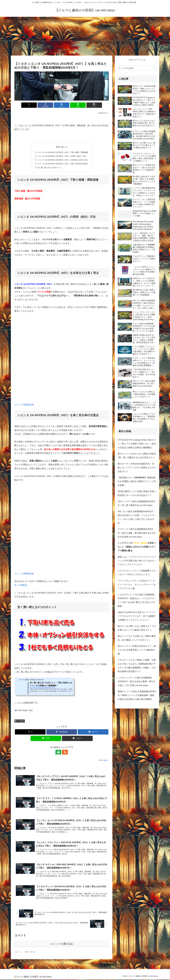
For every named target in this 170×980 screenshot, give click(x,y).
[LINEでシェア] (77, 105)
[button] (93, 105)
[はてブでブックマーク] (62, 105)
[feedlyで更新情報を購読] (59, 752)
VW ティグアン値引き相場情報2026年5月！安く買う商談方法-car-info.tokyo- (136, 503)
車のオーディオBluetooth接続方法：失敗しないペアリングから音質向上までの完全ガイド (137, 468)
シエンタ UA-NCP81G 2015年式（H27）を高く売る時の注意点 (63, 164)
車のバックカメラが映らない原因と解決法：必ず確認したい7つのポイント (137, 638)
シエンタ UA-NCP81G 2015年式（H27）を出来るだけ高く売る (63, 160)
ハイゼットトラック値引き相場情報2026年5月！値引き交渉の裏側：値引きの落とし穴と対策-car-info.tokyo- (136, 682)
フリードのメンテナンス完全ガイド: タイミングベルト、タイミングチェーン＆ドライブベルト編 (137, 585)
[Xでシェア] (30, 105)
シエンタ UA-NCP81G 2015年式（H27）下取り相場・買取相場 (63, 152)
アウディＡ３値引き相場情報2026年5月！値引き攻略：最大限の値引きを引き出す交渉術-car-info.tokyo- (137, 533)
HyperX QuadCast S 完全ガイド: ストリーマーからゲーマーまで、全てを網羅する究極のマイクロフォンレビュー (137, 616)
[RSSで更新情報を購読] (64, 752)
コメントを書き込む (62, 944)
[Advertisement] (85, 36)
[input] (137, 68)
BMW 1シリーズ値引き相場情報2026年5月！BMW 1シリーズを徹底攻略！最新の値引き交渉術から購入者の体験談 (137, 695)
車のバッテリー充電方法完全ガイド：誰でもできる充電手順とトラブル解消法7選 (137, 650)
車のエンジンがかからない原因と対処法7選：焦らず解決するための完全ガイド (137, 456)
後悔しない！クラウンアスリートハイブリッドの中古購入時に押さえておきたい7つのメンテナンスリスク (137, 561)
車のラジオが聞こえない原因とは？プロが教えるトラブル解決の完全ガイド (137, 628)
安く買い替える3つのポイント (48, 168)
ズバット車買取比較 (24, 405)
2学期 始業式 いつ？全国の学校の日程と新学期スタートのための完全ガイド (137, 493)
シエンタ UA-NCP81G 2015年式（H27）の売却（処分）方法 (62, 156)
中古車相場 (20, 721)
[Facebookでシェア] (46, 105)
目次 (58, 147)
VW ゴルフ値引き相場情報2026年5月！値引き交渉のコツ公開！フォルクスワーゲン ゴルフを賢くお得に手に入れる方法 (137, 517)
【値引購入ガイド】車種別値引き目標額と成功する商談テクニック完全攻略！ (137, 481)
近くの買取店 (21, 585)
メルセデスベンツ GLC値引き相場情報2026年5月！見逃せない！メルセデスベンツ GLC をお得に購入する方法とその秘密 (136, 600)
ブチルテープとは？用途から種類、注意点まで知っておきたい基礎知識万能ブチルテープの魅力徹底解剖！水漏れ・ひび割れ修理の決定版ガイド (137, 666)
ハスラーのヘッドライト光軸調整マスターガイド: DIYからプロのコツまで (137, 573)
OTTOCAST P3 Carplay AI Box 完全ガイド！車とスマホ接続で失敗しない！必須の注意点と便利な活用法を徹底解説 (137, 444)
